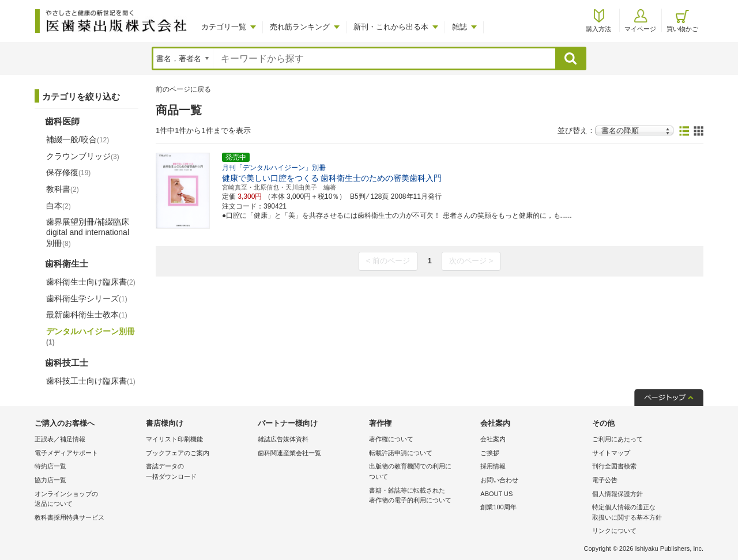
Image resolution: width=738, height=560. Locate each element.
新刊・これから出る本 (391, 27)
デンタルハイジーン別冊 (91, 336)
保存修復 (68, 172)
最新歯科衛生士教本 (87, 315)
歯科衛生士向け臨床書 (91, 282)
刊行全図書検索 (614, 466)
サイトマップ (611, 453)
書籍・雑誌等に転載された (422, 496)
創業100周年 (498, 507)
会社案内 (493, 439)
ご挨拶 (490, 453)
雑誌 (460, 27)
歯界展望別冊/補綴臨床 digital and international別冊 (88, 232)
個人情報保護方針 (617, 494)
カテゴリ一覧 (224, 27)
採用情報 (493, 466)
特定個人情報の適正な (645, 513)
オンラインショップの (87, 500)
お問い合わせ (499, 480)
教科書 (63, 189)
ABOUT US (496, 494)
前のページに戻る (183, 89)
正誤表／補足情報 (60, 439)
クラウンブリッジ (83, 156)
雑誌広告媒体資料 (283, 439)
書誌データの (199, 472)
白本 (59, 206)
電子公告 (605, 480)
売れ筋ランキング (300, 27)
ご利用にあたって (617, 439)
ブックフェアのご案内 (178, 453)
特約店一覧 (50, 466)
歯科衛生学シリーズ (87, 298)
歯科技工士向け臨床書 (91, 381)
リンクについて (614, 531)
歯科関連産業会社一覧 (289, 453)
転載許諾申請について (401, 453)
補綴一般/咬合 (78, 139)
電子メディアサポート (66, 453)
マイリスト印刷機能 (174, 439)
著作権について (391, 439)
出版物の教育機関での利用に (422, 472)
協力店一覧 (50, 480)
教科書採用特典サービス (69, 517)
